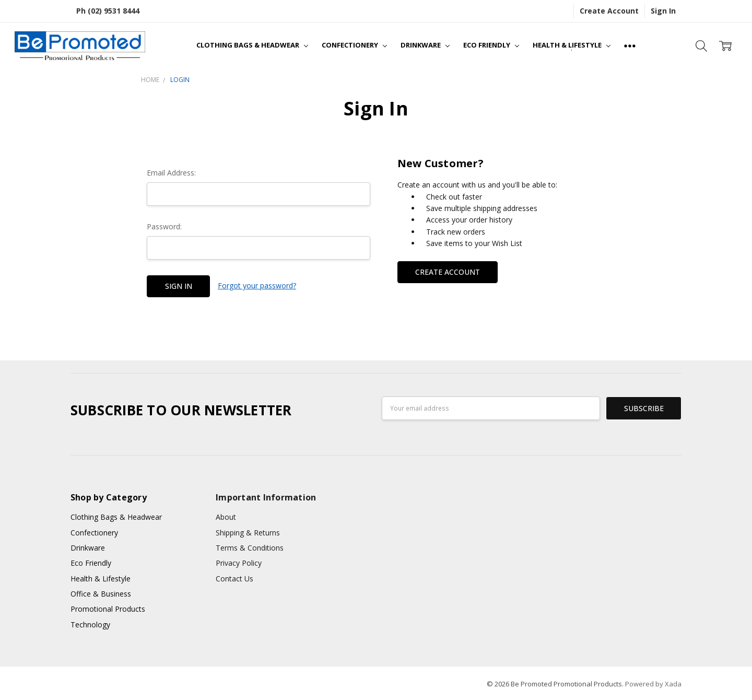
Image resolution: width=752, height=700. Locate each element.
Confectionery (354, 45)
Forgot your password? (257, 285)
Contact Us (234, 579)
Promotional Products (108, 609)
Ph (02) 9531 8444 (108, 11)
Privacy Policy (239, 563)
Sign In (663, 11)
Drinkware (425, 45)
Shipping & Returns (248, 533)
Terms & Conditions (250, 548)
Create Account (609, 11)
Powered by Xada (653, 684)
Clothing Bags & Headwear (252, 45)
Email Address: (171, 173)
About (226, 517)
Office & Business (101, 594)
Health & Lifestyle (572, 45)
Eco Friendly (491, 45)
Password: (164, 226)
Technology (90, 625)
